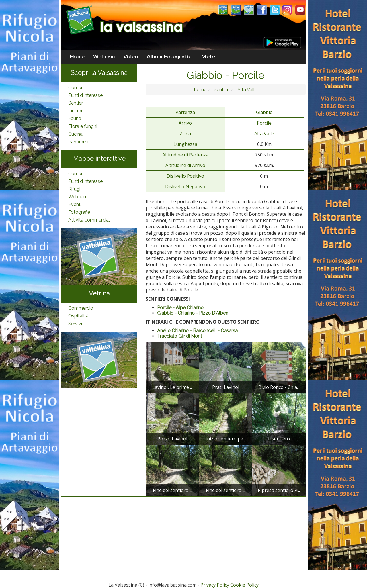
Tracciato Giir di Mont (180, 336)
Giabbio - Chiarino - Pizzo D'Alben (193, 313)
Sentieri (76, 103)
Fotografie (79, 212)
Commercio (81, 308)
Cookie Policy (244, 585)
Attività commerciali (89, 220)
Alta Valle (247, 90)
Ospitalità (78, 316)
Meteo (210, 57)
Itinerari (76, 111)
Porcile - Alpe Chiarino (180, 308)
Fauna (75, 118)
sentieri (221, 90)
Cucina (75, 134)
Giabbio (264, 112)
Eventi (75, 204)
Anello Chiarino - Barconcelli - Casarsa (197, 331)
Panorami (78, 142)
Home (77, 57)
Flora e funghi (83, 126)
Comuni (76, 88)
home (200, 90)
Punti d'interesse (85, 95)
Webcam (104, 57)
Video (131, 57)
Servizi (75, 324)
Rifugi (74, 189)
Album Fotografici (170, 57)
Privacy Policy (215, 585)
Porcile (264, 123)
